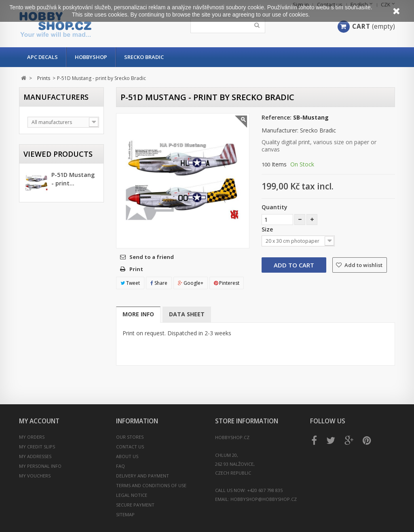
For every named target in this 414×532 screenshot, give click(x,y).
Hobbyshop (91, 57)
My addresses (35, 456)
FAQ (120, 466)
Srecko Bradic (144, 57)
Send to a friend (152, 257)
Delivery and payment (143, 476)
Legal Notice (132, 495)
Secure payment (135, 505)
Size (268, 229)
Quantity (275, 207)
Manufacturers (56, 97)
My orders (32, 437)
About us (127, 456)
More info (138, 314)
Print (136, 269)
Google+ (191, 283)
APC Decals (42, 57)
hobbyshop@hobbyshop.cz (264, 499)
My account (39, 421)
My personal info (40, 466)
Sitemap (125, 514)
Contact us (130, 447)
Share (159, 283)
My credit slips (37, 447)
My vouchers (35, 476)
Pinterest (227, 283)
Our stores (130, 437)
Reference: (277, 117)
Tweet (130, 283)
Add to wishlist (363, 265)
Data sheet (187, 314)
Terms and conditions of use (151, 485)
